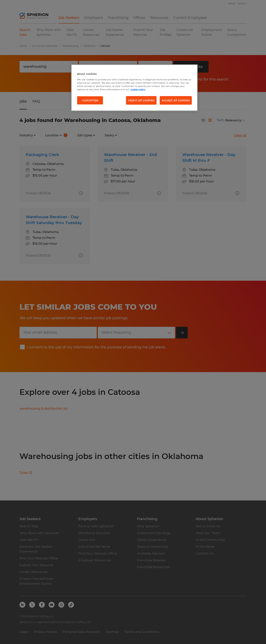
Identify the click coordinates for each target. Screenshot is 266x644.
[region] (134, 88)
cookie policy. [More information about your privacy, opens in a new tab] (138, 89)
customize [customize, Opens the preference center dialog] (90, 100)
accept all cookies (176, 100)
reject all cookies (141, 100)
